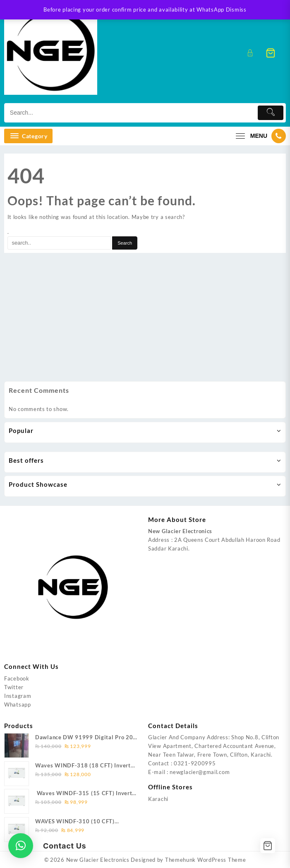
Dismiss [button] (236, 10)
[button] (21, 846)
